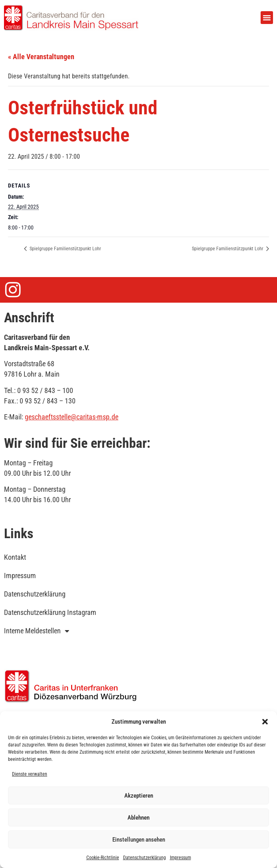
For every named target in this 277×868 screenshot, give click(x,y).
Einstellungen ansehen (139, 840)
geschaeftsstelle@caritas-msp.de (72, 417)
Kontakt (15, 557)
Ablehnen (138, 818)
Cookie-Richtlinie (103, 858)
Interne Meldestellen (37, 631)
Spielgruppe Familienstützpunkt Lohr (65, 249)
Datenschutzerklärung (144, 858)
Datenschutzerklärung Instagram (50, 612)
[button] (265, 722)
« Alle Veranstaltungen (41, 57)
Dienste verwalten (30, 774)
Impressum (180, 858)
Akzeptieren (139, 796)
